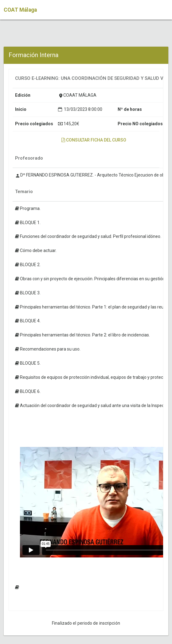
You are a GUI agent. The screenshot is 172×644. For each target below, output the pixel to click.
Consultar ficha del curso (94, 140)
